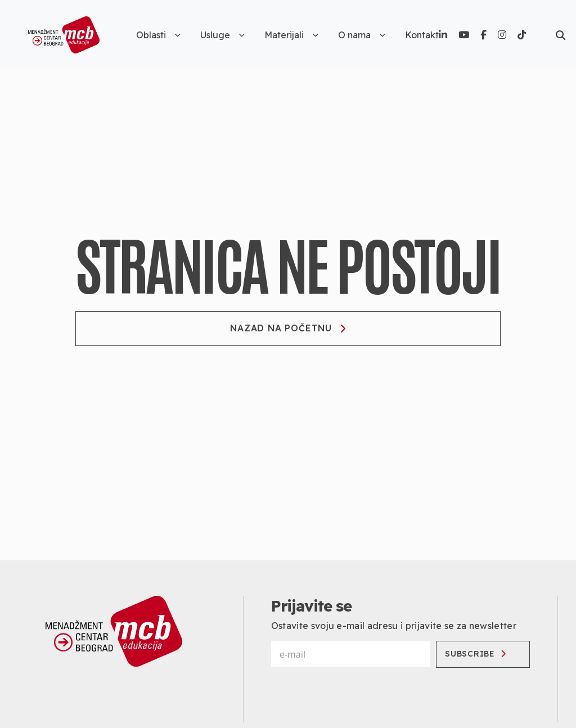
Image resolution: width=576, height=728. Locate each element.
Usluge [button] (222, 35)
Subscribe (477, 654)
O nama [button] (362, 35)
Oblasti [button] (158, 35)
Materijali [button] (291, 35)
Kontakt (422, 35)
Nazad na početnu (288, 328)
